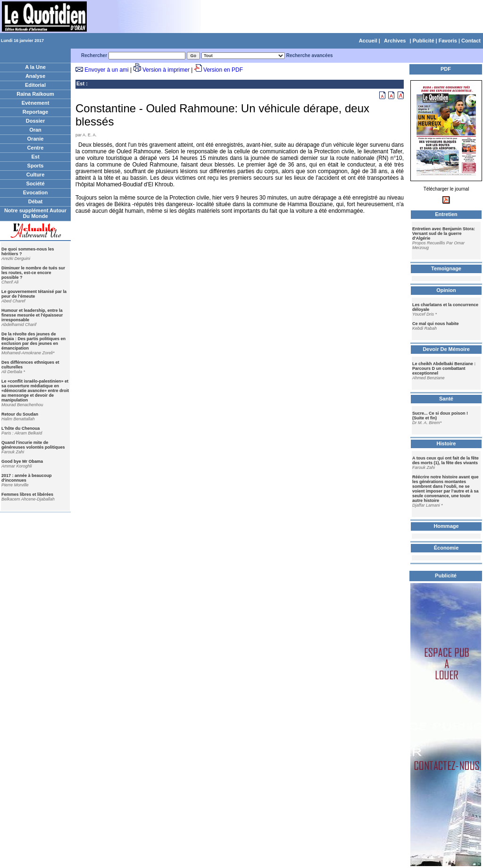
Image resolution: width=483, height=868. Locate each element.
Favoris (448, 41)
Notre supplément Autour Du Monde (35, 213)
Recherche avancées (310, 55)
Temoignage (446, 268)
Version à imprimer (166, 70)
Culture (36, 175)
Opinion (446, 290)
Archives (395, 41)
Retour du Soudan (20, 414)
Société (35, 184)
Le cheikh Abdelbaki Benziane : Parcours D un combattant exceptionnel (444, 368)
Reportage (35, 112)
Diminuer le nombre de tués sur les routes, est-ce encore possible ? (33, 273)
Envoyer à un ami (106, 70)
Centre (36, 148)
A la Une (35, 67)
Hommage (446, 526)
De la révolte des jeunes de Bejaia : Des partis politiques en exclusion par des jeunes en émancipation (33, 341)
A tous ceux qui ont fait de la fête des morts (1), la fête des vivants (446, 460)
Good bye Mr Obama (22, 461)
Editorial (35, 85)
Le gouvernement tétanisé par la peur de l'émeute (34, 294)
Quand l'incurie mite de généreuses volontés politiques (33, 445)
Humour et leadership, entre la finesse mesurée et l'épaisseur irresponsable (32, 315)
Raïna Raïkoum (35, 94)
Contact (471, 41)
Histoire (446, 443)
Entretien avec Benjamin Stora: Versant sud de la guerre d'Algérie (444, 234)
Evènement (36, 103)
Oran (35, 130)
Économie (446, 548)
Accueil (368, 41)
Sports (36, 166)
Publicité (424, 41)
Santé (446, 399)
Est (35, 157)
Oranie (36, 139)
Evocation (36, 192)
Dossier (35, 121)
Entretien (446, 214)
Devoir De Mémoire (446, 349)
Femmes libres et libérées (27, 494)
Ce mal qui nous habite (436, 324)
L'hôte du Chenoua (21, 428)
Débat (36, 201)
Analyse (35, 76)
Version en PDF (223, 70)
